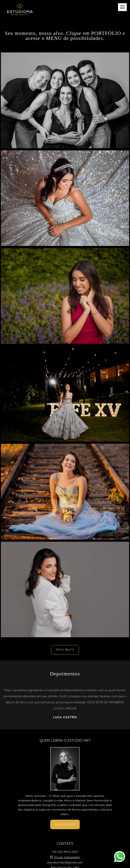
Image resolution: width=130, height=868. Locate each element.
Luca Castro (65, 717)
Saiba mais (65, 824)
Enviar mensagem (67, 857)
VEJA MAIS (65, 650)
